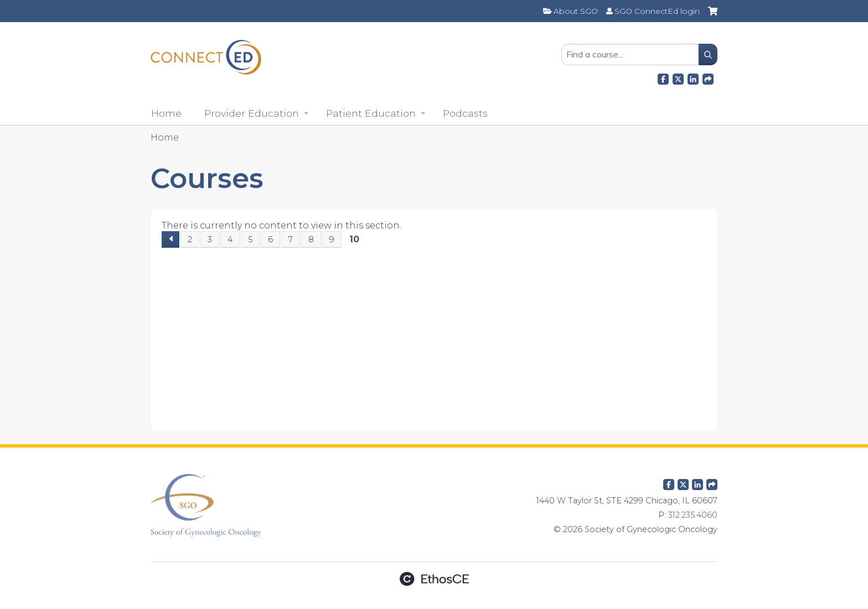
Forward (708, 77)
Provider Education (252, 113)
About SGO (576, 11)
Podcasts (465, 113)
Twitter (683, 482)
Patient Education (371, 113)
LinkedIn (693, 77)
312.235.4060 (693, 515)
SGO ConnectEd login (657, 11)
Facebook (663, 77)
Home (166, 113)
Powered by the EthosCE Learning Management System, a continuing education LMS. (434, 579)
